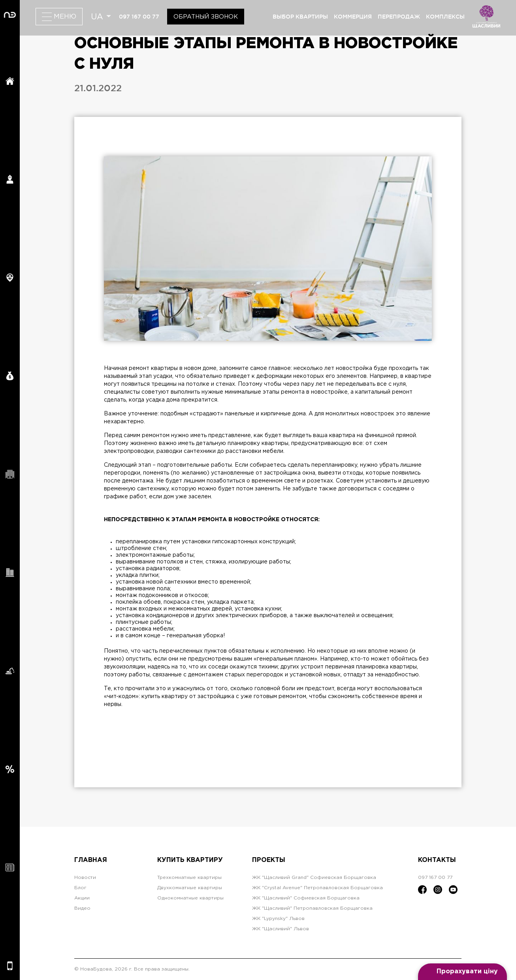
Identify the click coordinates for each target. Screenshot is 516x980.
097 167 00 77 (139, 17)
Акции (82, 898)
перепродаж (399, 17)
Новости (85, 878)
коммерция (353, 17)
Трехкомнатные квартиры (189, 878)
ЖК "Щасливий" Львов (281, 929)
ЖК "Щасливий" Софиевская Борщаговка (306, 898)
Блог (80, 888)
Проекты (269, 860)
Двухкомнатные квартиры (190, 888)
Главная (91, 860)
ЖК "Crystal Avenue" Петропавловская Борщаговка (317, 888)
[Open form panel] (462, 972)
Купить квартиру (190, 860)
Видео (82, 908)
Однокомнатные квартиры (190, 898)
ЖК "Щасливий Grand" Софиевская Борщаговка (314, 878)
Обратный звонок (206, 17)
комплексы (445, 17)
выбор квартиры (300, 17)
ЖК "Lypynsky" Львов (278, 919)
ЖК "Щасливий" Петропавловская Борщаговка (312, 908)
